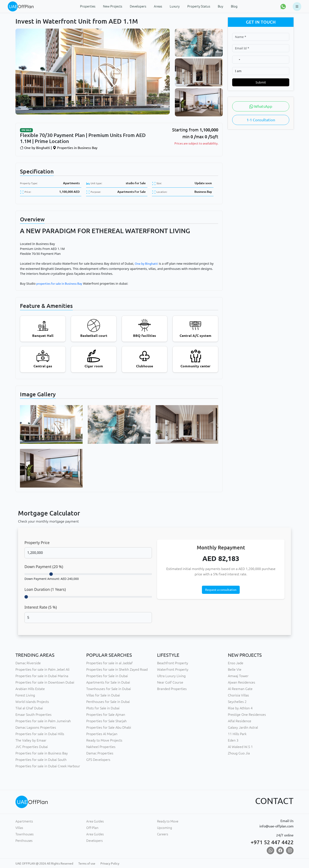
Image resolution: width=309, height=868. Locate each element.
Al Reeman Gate (240, 689)
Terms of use (87, 863)
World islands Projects (32, 702)
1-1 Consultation (261, 120)
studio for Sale (136, 183)
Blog (234, 6)
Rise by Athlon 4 (240, 708)
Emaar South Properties (33, 714)
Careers (163, 834)
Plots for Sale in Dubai (103, 708)
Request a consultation (221, 590)
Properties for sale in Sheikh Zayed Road (117, 669)
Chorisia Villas (238, 695)
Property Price (37, 543)
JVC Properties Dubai (32, 747)
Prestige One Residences (247, 714)
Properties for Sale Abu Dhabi (109, 727)
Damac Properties (100, 753)
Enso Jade (236, 663)
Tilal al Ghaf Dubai (29, 708)
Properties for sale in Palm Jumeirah (43, 721)
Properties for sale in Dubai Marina (42, 676)
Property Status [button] (199, 6)
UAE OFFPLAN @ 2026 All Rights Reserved (44, 863)
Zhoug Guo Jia (239, 753)
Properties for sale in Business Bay (42, 753)
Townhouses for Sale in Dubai (109, 689)
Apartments (71, 183)
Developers (94, 841)
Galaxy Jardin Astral (243, 727)
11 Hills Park (237, 734)
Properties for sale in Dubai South (41, 760)
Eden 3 (233, 740)
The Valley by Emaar (31, 740)
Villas (19, 828)
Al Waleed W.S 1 (240, 747)
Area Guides (95, 821)
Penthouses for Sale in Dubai (108, 702)
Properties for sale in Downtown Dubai (45, 682)
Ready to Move (168, 821)
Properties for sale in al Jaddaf (109, 663)
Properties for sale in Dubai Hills (40, 734)
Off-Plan (92, 828)
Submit (261, 82)
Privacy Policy (110, 863)
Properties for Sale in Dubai (107, 676)
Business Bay (203, 192)
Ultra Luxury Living (171, 676)
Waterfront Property (173, 669)
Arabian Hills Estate (30, 689)
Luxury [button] (175, 6)
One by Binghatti (35, 148)
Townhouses (24, 834)
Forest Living (25, 695)
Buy (220, 6)
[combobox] (237, 60)
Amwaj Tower (238, 676)
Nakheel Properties (101, 747)
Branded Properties (172, 689)
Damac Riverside (28, 663)
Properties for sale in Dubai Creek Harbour (48, 766)
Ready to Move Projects (104, 740)
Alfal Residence (240, 721)
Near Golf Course (170, 682)
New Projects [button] (113, 6)
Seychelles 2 (237, 702)
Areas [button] (158, 6)
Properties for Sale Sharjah (106, 721)
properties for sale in (51, 284)
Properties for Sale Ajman (106, 714)
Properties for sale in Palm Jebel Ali (42, 669)
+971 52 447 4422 (272, 842)
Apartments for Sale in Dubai (108, 682)
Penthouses (24, 841)
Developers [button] (138, 6)
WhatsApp (261, 106)
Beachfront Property (173, 663)
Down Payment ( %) (44, 567)
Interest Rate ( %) (41, 607)
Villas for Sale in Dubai (103, 695)
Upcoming (165, 828)
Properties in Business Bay (75, 148)
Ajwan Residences (242, 682)
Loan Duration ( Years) (45, 589)
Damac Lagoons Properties (36, 727)
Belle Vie (235, 669)
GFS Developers (98, 760)
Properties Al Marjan (102, 734)
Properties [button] (88, 6)
